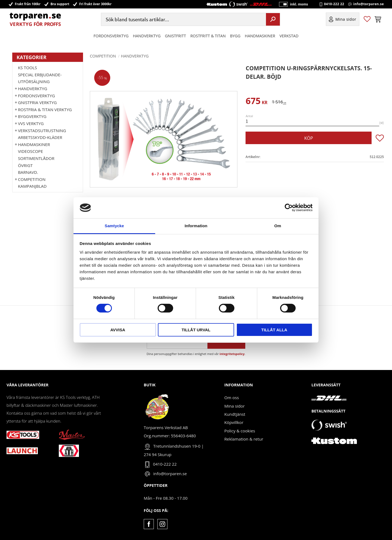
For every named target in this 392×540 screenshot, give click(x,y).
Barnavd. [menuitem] (28, 172)
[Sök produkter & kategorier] (183, 20)
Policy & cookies (240, 431)
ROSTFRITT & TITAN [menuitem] (208, 36)
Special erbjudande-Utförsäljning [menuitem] (40, 78)
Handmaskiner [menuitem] (260, 36)
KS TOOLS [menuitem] (27, 68)
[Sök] (273, 20)
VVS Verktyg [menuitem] (31, 123)
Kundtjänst (235, 414)
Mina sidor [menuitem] (346, 20)
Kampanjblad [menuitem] (32, 186)
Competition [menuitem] (32, 179)
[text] (256, 102)
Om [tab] (278, 226)
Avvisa (118, 330)
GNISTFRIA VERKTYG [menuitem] (37, 102)
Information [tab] (196, 226)
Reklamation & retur (244, 439)
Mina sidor (235, 406)
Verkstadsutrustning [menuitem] (42, 131)
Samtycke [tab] (114, 226)
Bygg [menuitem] (235, 36)
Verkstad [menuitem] (289, 36)
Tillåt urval (196, 330)
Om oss (232, 398)
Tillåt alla (274, 330)
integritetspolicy (232, 354)
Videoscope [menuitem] (30, 151)
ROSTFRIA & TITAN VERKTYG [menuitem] (45, 110)
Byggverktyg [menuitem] (32, 116)
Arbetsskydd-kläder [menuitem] (40, 137)
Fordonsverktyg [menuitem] (111, 36)
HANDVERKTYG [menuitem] (147, 36)
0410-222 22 (334, 4)
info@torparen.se (369, 4)
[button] (367, 20)
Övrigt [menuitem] (25, 165)
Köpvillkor (234, 422)
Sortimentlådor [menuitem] (36, 158)
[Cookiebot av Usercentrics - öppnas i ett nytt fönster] (289, 208)
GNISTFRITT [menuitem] (175, 36)
